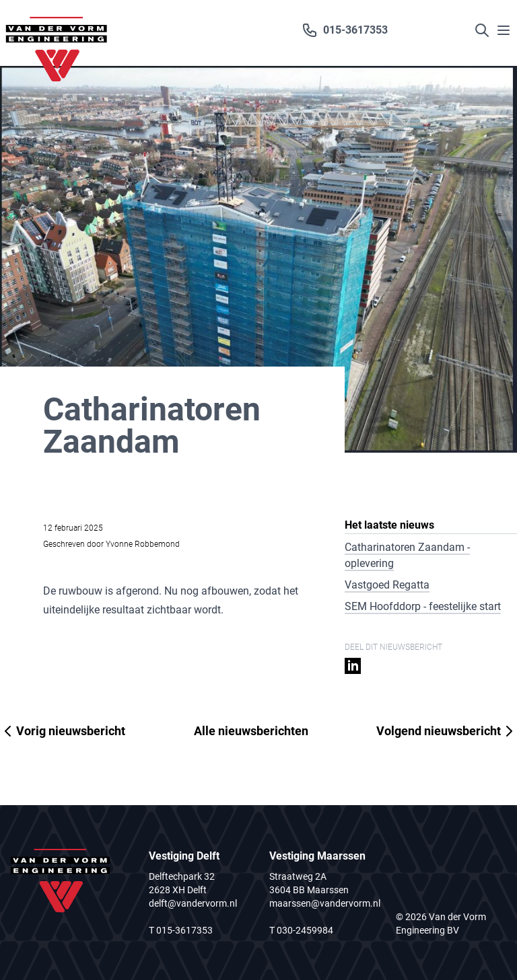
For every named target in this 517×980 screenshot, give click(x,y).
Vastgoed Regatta (387, 585)
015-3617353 (345, 30)
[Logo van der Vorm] (57, 33)
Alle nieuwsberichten (251, 731)
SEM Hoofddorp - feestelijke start (423, 606)
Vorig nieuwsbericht (63, 731)
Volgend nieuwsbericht (447, 731)
